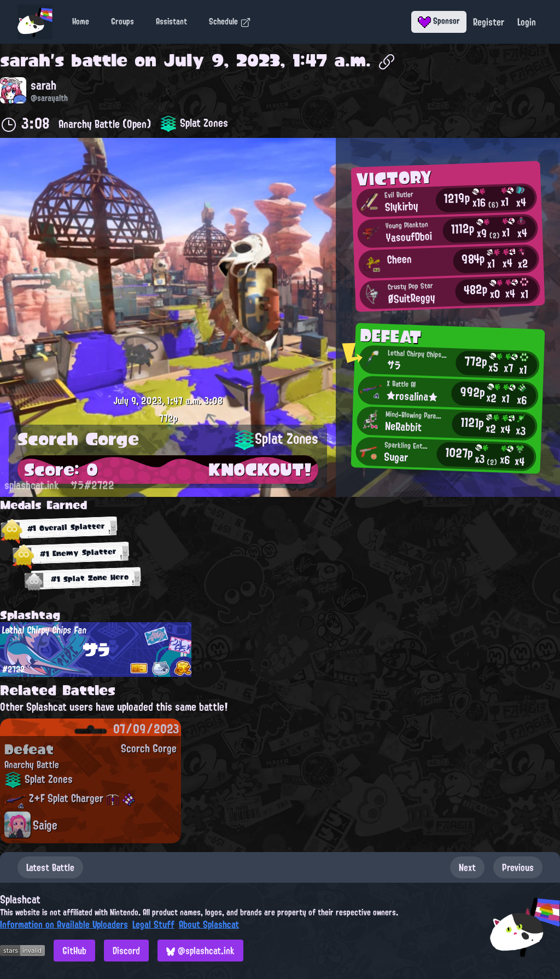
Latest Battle (50, 867)
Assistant (171, 21)
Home (81, 21)
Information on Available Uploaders (64, 924)
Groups (122, 21)
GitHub (74, 951)
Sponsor (439, 21)
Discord (126, 951)
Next (467, 867)
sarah (25, 60)
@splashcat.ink (200, 951)
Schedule (230, 21)
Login (527, 22)
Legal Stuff (153, 924)
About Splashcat (209, 924)
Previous (518, 867)
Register (489, 22)
